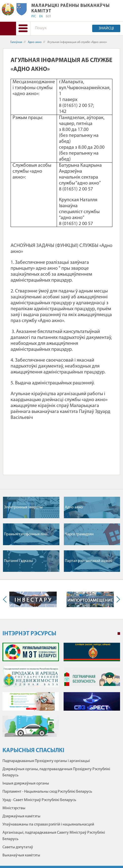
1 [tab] (119, 634)
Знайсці (106, 28)
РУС (34, 17)
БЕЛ (48, 17)
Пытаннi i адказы (18, 561)
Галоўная (16, 42)
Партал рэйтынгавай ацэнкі (88, 561)
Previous (6, 599)
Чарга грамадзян (79, 534)
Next (117, 599)
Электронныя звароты (23, 507)
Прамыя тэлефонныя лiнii (26, 534)
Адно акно (35, 42)
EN (41, 17)
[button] (23, 29)
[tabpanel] (61, 692)
